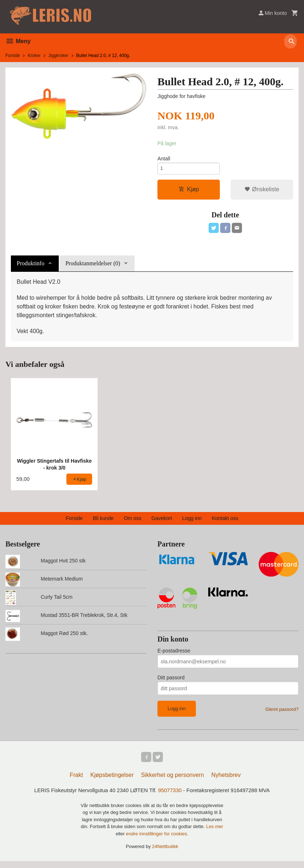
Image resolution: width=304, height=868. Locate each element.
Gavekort (162, 523)
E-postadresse (174, 655)
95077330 (171, 797)
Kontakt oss (225, 523)
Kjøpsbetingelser (112, 781)
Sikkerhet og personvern (172, 781)
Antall (164, 159)
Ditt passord (171, 682)
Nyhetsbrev (226, 781)
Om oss (132, 523)
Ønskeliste (262, 192)
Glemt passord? (282, 714)
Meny (18, 41)
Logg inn (192, 523)
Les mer (215, 833)
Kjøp (189, 192)
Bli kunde (103, 523)
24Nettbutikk (165, 853)
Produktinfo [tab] (30, 268)
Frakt (76, 781)
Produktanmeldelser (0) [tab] (93, 268)
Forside (13, 56)
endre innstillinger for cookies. (157, 841)
